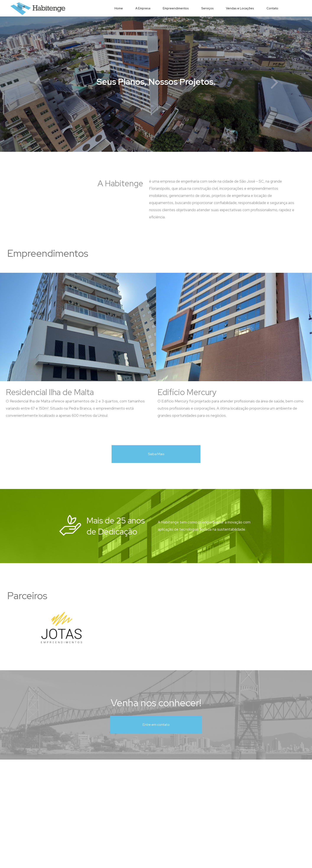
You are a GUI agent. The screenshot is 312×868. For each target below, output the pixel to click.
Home (119, 8)
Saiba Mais (156, 454)
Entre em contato (156, 725)
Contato (272, 8)
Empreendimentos (176, 8)
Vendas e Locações (240, 8)
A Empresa (143, 8)
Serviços (207, 8)
